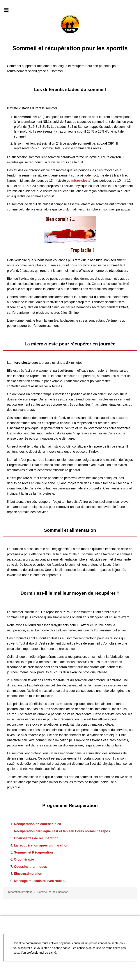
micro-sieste (81, 181)
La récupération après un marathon (41, 845)
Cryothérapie (24, 859)
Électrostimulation (28, 874)
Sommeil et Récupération (33, 852)
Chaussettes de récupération (36, 838)
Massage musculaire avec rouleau (40, 881)
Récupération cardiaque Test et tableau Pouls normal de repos (62, 831)
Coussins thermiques (30, 867)
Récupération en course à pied (38, 824)
